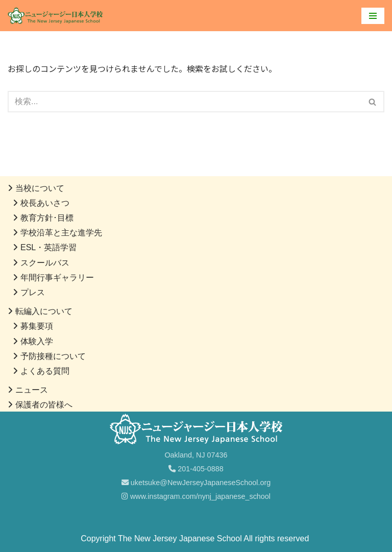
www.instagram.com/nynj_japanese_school (196, 496)
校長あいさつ (45, 203)
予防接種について (53, 356)
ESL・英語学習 (48, 247)
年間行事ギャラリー (57, 278)
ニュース (32, 390)
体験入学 (37, 341)
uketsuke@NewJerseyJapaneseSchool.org (196, 483)
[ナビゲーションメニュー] (373, 16)
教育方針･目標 (47, 218)
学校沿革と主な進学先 (61, 233)
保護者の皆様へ (44, 405)
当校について (40, 188)
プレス (33, 292)
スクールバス (45, 263)
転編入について (44, 311)
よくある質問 (45, 371)
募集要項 (37, 326)
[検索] (185, 102)
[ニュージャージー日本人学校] (58, 16)
